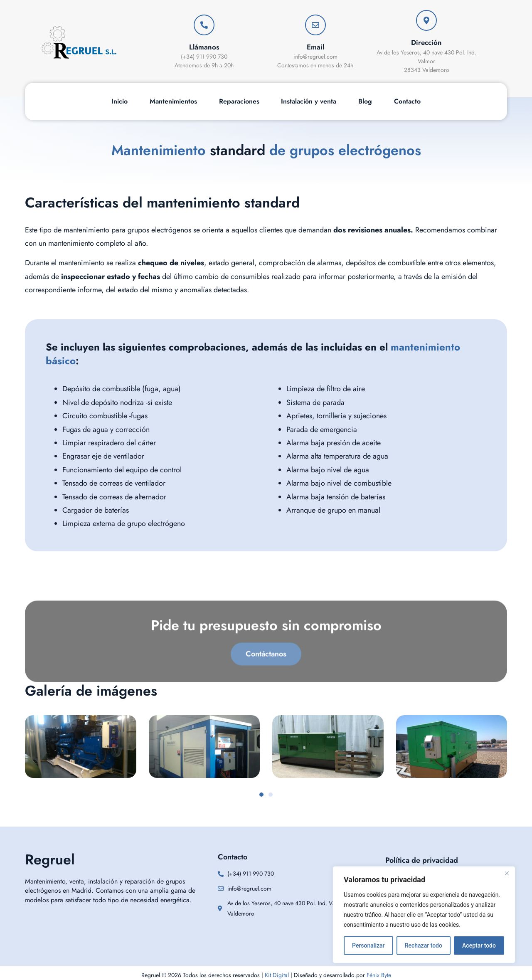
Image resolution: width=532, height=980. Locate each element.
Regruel (50, 860)
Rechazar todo (424, 945)
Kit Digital (277, 975)
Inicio (119, 101)
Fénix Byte (379, 975)
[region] (424, 915)
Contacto (407, 101)
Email (315, 47)
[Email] (315, 25)
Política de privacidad (422, 860)
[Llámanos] (204, 25)
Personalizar (368, 945)
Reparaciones (239, 101)
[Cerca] (507, 873)
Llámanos (204, 47)
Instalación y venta (309, 101)
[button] (261, 795)
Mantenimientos (173, 101)
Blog (365, 101)
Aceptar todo (479, 945)
